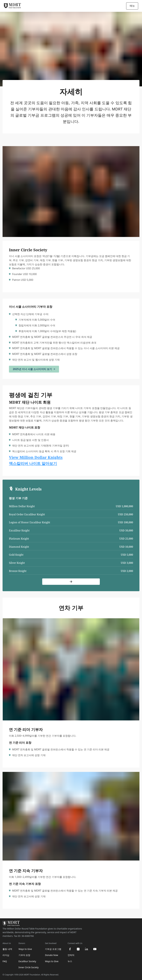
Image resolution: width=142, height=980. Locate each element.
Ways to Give (25, 949)
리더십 (6, 955)
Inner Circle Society (29, 967)
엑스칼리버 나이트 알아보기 (33, 463)
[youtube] (95, 949)
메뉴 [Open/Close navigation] (132, 6)
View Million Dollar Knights (36, 457)
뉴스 (70, 961)
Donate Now (51, 955)
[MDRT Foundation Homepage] (12, 6)
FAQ (5, 961)
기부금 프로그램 (53, 949)
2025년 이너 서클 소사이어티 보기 (34, 369)
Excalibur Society (27, 961)
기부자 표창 (24, 955)
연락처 (71, 955)
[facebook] (70, 949)
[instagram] (78, 949)
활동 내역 (7, 949)
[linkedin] (87, 949)
